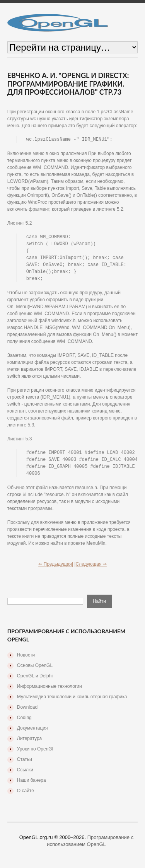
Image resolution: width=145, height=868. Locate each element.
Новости (26, 660)
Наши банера (32, 785)
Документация (32, 733)
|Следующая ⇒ (90, 569)
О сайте (26, 795)
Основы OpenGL (35, 670)
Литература (30, 743)
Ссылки (25, 774)
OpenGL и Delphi (35, 680)
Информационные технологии (49, 691)
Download (27, 712)
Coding (24, 722)
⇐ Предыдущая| (56, 569)
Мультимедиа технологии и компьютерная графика (72, 701)
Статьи (25, 764)
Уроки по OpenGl (35, 754)
